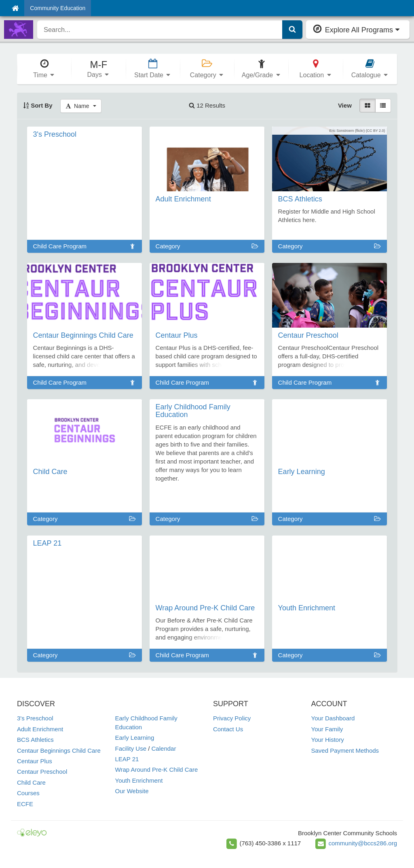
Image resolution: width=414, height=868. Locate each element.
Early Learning (135, 738)
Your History (328, 740)
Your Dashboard (333, 718)
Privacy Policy (232, 718)
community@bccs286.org (363, 843)
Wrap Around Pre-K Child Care (157, 770)
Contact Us (228, 729)
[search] (160, 30)
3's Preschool (35, 718)
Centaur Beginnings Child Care (59, 751)
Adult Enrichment (40, 729)
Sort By (38, 105)
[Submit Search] (292, 30)
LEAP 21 (127, 759)
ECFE (25, 804)
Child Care (31, 782)
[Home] (15, 8)
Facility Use (131, 748)
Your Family (327, 729)
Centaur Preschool (42, 772)
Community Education (58, 8)
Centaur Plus (35, 761)
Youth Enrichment (139, 780)
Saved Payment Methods (345, 751)
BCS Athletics (35, 740)
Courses (28, 793)
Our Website (132, 791)
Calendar (164, 748)
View (345, 105)
